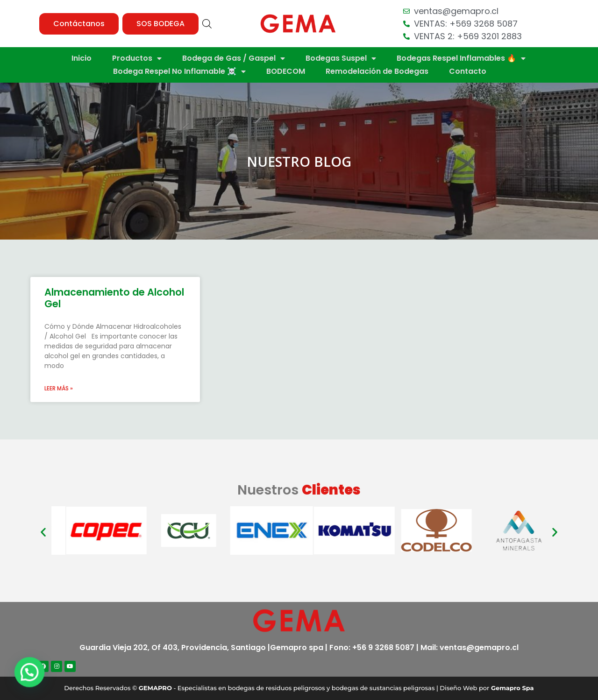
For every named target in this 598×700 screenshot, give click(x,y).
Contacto (468, 71)
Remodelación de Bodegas (377, 71)
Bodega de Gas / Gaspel (234, 58)
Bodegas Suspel (341, 58)
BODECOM (286, 71)
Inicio (82, 58)
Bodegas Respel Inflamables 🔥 (461, 58)
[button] (79, 24)
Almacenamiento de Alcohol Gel (114, 298)
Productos (137, 58)
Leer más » (59, 388)
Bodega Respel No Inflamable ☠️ (179, 71)
